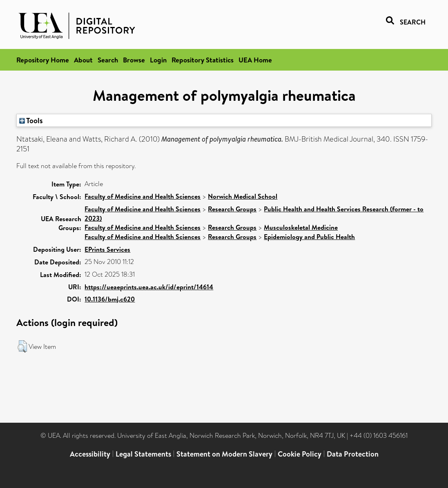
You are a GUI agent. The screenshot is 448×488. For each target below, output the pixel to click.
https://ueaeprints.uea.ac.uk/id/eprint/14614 (149, 287)
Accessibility (90, 454)
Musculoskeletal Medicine (301, 227)
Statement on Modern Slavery (224, 454)
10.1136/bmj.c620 (110, 299)
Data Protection (353, 454)
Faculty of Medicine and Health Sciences (143, 196)
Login (158, 60)
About (83, 60)
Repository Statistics (203, 60)
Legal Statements (143, 454)
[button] (22, 346)
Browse (134, 60)
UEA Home (255, 60)
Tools (31, 120)
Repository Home (43, 60)
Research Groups (232, 209)
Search (108, 60)
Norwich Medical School (243, 196)
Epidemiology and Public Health (309, 237)
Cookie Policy (300, 454)
